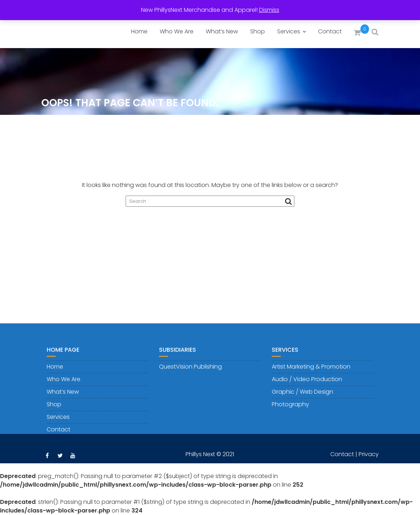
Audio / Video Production (307, 382)
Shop (258, 31)
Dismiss (269, 10)
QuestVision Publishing (190, 370)
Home (139, 31)
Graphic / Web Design (302, 395)
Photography (290, 408)
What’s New (222, 31)
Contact (330, 31)
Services (289, 31)
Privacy (369, 457)
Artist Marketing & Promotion (311, 370)
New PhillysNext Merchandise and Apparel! (199, 10)
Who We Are (177, 31)
